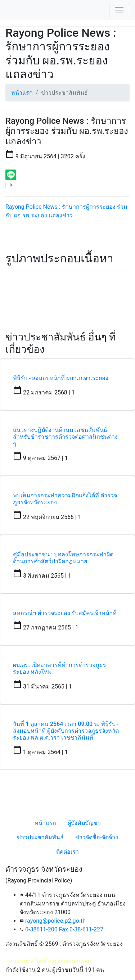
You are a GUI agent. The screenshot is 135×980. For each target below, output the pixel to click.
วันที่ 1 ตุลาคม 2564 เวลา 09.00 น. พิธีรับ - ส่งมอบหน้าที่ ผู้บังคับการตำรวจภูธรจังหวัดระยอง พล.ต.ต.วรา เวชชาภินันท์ (66, 731)
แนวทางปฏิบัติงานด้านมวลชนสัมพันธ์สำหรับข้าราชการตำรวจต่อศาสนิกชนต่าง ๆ (65, 437)
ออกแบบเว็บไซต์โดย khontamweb (48, 961)
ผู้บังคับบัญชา (84, 823)
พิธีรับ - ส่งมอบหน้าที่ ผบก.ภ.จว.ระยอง (61, 378)
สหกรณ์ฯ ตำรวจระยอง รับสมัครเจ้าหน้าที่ (65, 613)
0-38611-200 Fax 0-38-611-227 (64, 929)
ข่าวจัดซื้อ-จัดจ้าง (96, 837)
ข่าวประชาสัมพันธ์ (40, 837)
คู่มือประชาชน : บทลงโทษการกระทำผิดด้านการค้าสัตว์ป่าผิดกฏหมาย (63, 558)
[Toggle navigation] (119, 10)
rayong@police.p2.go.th (55, 921)
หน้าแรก (22, 93)
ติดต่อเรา (67, 852)
